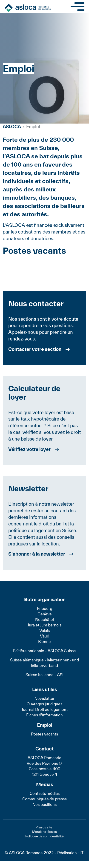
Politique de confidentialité (44, 836)
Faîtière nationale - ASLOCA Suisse (44, 651)
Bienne (44, 642)
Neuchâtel (44, 619)
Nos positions (44, 804)
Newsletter (44, 698)
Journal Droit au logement (45, 709)
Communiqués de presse (45, 799)
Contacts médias (45, 793)
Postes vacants (44, 734)
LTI (82, 853)
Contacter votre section (35, 349)
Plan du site (44, 827)
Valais (44, 630)
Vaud (45, 636)
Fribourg (45, 608)
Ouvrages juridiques (44, 704)
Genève (45, 614)
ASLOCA (12, 127)
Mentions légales (44, 832)
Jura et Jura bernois (44, 625)
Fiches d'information (44, 715)
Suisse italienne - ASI (44, 675)
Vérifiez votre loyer (29, 449)
